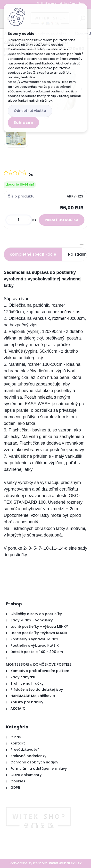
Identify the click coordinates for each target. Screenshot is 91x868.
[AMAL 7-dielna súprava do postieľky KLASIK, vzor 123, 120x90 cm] (16, 138)
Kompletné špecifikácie (33, 254)
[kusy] (19, 220)
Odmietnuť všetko (30, 111)
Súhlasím (23, 122)
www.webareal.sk (65, 863)
